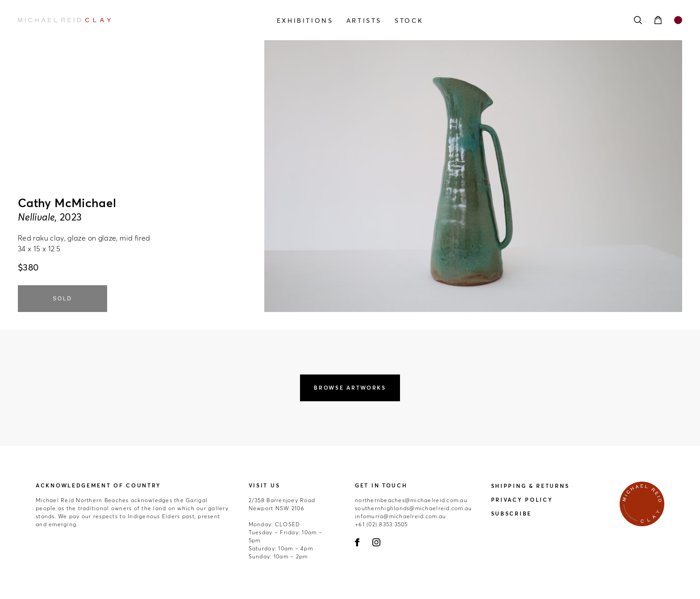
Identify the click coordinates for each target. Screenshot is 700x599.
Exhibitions (305, 21)
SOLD (62, 299)
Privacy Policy (522, 500)
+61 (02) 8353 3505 (381, 524)
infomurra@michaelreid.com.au (400, 516)
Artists (364, 21)
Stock (409, 21)
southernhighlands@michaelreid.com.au (413, 508)
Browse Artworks (350, 388)
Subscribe (511, 514)
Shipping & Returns (530, 486)
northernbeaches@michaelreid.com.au (411, 500)
